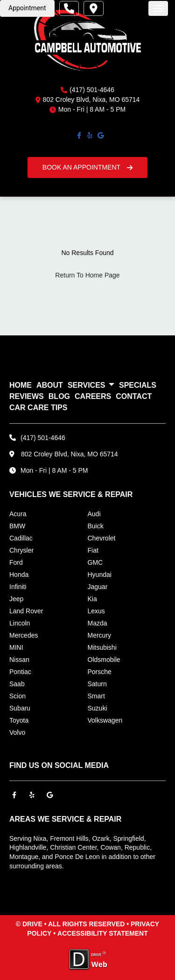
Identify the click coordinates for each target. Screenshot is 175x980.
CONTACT (134, 396)
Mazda (98, 623)
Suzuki (98, 708)
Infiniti (18, 587)
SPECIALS (138, 385)
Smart (96, 696)
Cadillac (21, 538)
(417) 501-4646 (92, 90)
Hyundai (100, 575)
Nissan (19, 660)
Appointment (27, 8)
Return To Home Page (87, 275)
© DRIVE (29, 924)
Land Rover (26, 611)
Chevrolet (102, 538)
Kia (92, 599)
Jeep (16, 599)
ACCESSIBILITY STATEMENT (103, 933)
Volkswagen (105, 720)
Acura (18, 514)
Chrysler (21, 550)
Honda (19, 575)
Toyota (19, 720)
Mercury (100, 635)
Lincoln (20, 623)
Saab (17, 684)
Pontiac (20, 672)
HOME (21, 385)
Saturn (97, 684)
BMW (17, 526)
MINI (16, 647)
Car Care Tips (38, 408)
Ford (16, 562)
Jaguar (98, 587)
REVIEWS (27, 396)
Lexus (96, 611)
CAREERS (93, 396)
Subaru (20, 708)
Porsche (100, 672)
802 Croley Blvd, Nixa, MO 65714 (70, 454)
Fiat (93, 550)
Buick (96, 526)
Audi (94, 514)
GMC (95, 562)
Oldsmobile (104, 660)
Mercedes (24, 635)
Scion (17, 696)
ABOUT (50, 385)
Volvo (17, 732)
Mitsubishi (102, 647)
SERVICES (91, 386)
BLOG (59, 396)
